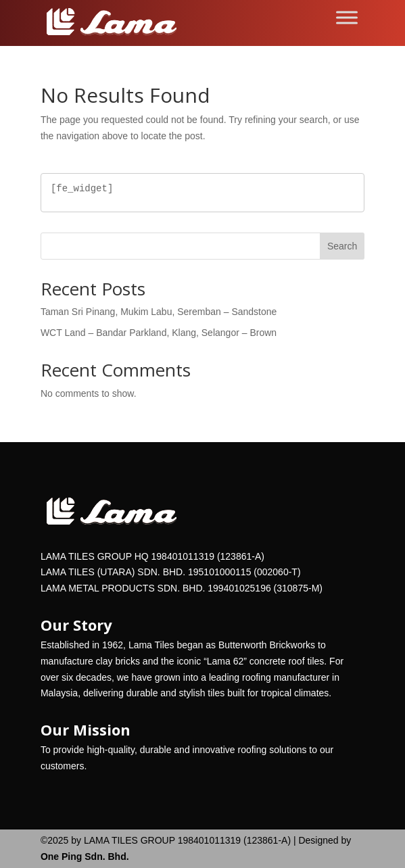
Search (342, 246)
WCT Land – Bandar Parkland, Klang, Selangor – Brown (159, 333)
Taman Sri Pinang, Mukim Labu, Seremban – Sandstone (159, 312)
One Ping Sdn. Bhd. (85, 857)
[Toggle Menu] (347, 17)
